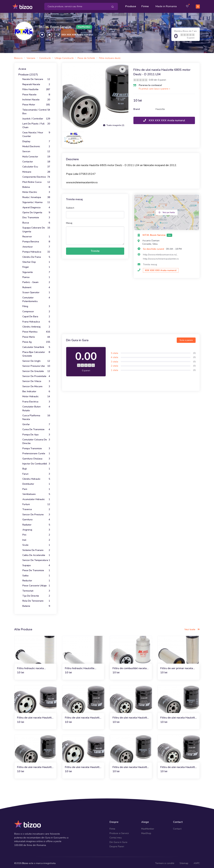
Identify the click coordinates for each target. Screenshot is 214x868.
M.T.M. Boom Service (55, 25)
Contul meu (116, 836)
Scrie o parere (186, 338)
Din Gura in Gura (118, 840)
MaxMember (148, 827)
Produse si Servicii (119, 831)
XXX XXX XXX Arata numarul (77, 33)
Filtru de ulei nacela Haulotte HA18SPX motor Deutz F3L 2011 (35, 765)
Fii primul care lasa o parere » (154, 87)
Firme (145, 5)
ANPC (197, 861)
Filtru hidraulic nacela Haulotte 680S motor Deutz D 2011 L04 (34, 666)
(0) (194, 351)
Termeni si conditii (165, 861)
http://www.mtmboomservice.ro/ (160, 253)
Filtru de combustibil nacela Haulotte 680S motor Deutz (130, 666)
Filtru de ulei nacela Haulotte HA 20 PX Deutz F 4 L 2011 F (178, 716)
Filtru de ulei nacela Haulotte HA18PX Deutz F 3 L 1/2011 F (35, 716)
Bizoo (25, 861)
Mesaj (69, 221)
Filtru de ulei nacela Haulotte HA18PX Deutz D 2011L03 (130, 765)
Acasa (22, 67)
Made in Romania (166, 5)
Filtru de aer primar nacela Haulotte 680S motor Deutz (177, 666)
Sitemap (184, 861)
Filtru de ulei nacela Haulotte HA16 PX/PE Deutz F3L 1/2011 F (83, 765)
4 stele (115, 355)
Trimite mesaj (150, 263)
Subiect (70, 206)
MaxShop (146, 831)
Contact (177, 827)
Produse (131, 5)
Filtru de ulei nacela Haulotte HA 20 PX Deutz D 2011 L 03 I (178, 765)
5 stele (115, 351)
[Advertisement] (131, 305)
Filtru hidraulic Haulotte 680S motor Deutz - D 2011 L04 (82, 666)
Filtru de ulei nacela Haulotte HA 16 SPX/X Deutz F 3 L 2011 (83, 716)
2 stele (115, 364)
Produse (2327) (28, 73)
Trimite (95, 249)
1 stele (115, 368)
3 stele (115, 360)
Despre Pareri (117, 845)
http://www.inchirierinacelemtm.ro (161, 257)
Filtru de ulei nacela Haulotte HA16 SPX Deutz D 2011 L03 (131, 716)
